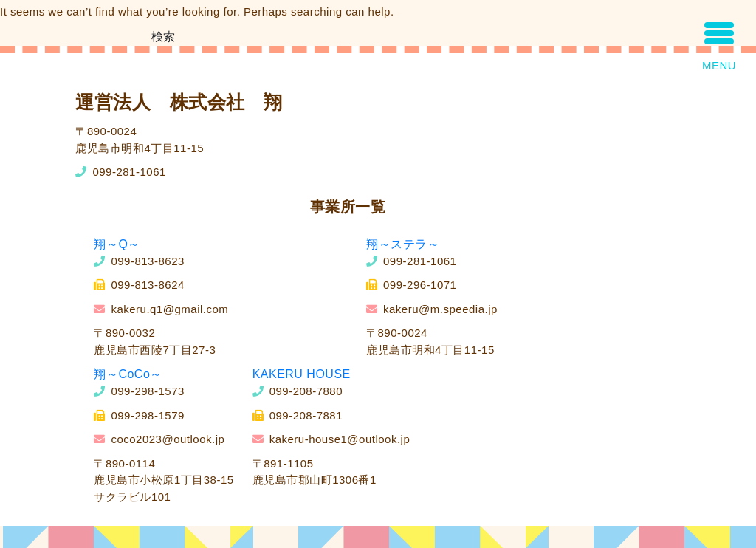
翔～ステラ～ (403, 244)
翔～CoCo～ (128, 374)
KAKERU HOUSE (302, 374)
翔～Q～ (117, 244)
